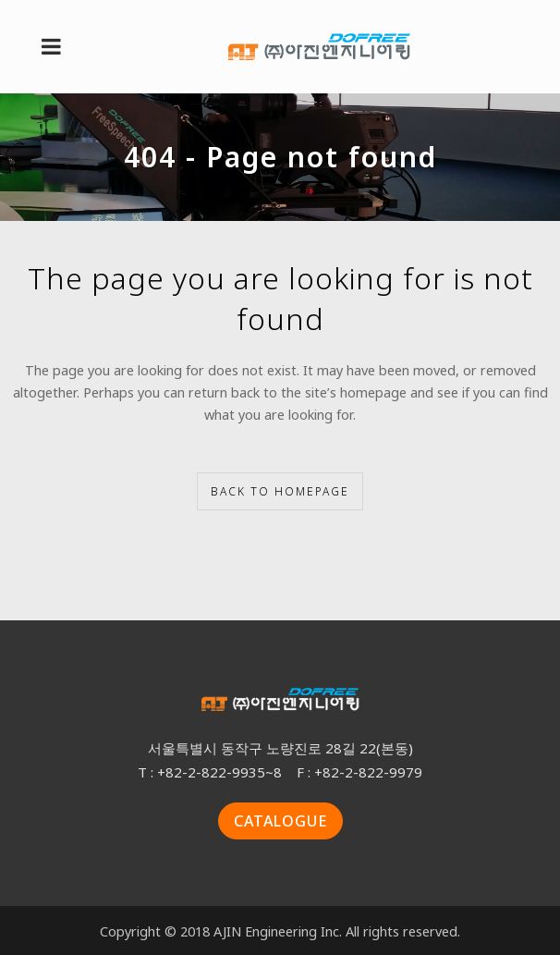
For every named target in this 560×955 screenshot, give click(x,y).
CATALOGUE (280, 821)
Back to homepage (280, 491)
